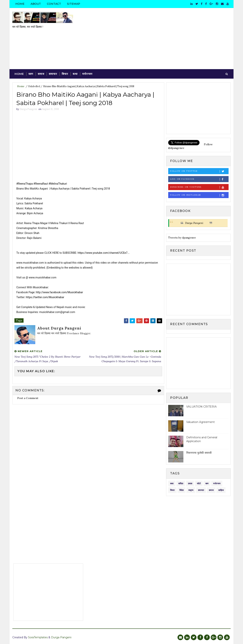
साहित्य (221, 490)
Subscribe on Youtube (199, 187)
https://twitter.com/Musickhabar (45, 297)
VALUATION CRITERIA (201, 407)
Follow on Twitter (199, 171)
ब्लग (31, 74)
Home (20, 4)
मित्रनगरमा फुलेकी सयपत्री (199, 453)
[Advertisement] (161, 39)
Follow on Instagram (199, 195)
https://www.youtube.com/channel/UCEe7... (104, 253)
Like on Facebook (199, 179)
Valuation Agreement (200, 422)
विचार (172, 490)
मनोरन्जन (87, 74)
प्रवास (190, 484)
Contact (54, 4)
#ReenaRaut (41, 184)
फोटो (199, 484)
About (36, 4)
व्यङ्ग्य (191, 490)
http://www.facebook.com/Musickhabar (59, 292)
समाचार (53, 74)
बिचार (65, 74)
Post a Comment (28, 398)
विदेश (181, 490)
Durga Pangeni (194, 223)
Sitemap (74, 4)
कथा (75, 74)
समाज (41, 74)
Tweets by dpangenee (182, 238)
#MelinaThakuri (58, 184)
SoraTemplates (38, 637)
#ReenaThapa (25, 184)
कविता (181, 484)
